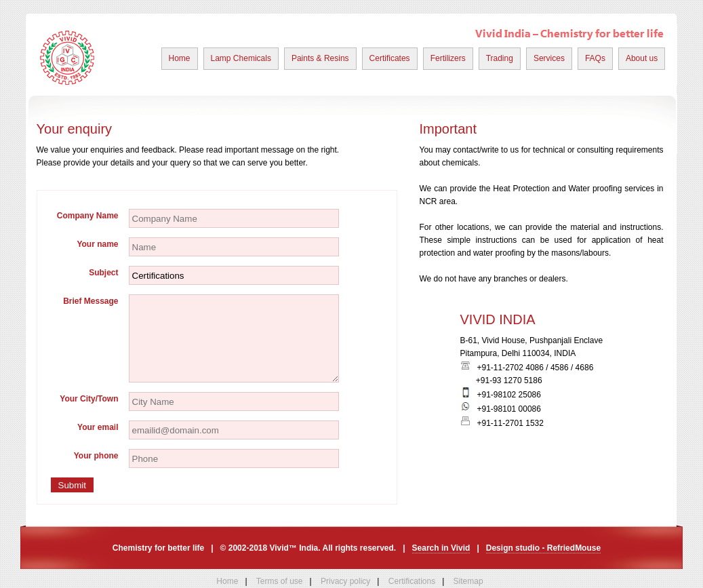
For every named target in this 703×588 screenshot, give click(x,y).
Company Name (88, 216)
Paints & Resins (320, 58)
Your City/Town (89, 399)
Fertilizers (448, 58)
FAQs (595, 58)
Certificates (390, 58)
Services (549, 58)
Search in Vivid (441, 548)
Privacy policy (345, 581)
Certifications (412, 581)
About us (642, 58)
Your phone (96, 456)
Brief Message (91, 301)
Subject (103, 273)
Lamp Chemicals (241, 58)
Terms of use (280, 581)
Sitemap (468, 581)
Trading (500, 58)
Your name (97, 244)
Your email (98, 427)
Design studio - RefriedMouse (543, 548)
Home (180, 58)
